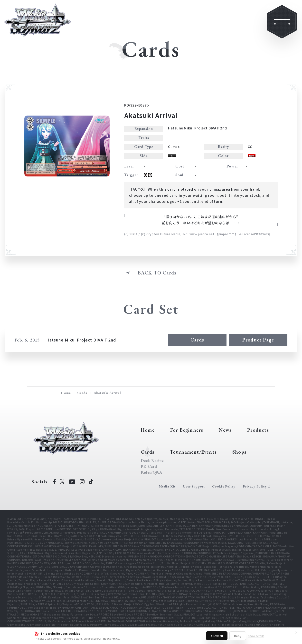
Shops (239, 452)
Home (66, 393)
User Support (194, 486)
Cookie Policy (224, 486)
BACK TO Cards (157, 273)
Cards (197, 340)
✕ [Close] (296, 632)
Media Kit (167, 486)
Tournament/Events (193, 452)
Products (258, 430)
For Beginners (187, 430)
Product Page (258, 340)
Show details (256, 636)
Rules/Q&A (151, 472)
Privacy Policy (110, 638)
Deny (238, 636)
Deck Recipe (152, 461)
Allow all (217, 636)
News (225, 430)
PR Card (149, 467)
